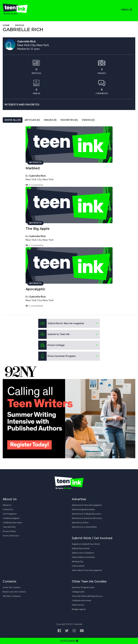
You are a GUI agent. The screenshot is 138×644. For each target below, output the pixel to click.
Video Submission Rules (83, 557)
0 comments (34, 185)
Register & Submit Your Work (86, 544)
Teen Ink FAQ (9, 527)
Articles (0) (32, 120)
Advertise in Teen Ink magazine (87, 505)
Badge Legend (79, 609)
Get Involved (78, 566)
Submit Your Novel (81, 548)
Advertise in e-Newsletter (84, 527)
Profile (20, 25)
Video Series (78, 605)
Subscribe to (61, 323)
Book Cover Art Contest (14, 592)
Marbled (33, 168)
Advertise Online (80, 522)
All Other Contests (12, 596)
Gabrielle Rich (37, 176)
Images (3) (50, 120)
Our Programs (10, 514)
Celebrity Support (11, 518)
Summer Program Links (83, 587)
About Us (7, 505)
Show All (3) (13, 120)
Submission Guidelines (83, 553)
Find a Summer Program (57, 356)
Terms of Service (11, 536)
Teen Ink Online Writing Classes (87, 596)
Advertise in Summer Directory (87, 518)
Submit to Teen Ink (54, 334)
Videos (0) (88, 120)
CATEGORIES (69, 641)
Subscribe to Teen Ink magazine (87, 570)
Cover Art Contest (12, 587)
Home (6, 25)
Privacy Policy (9, 531)
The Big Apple (38, 229)
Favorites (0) (69, 120)
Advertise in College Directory (86, 514)
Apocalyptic (35, 289)
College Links (78, 592)
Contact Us (8, 509)
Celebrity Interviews (13, 522)
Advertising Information (83, 509)
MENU (127, 10)
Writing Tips (78, 561)
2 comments (34, 306)
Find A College (51, 345)
